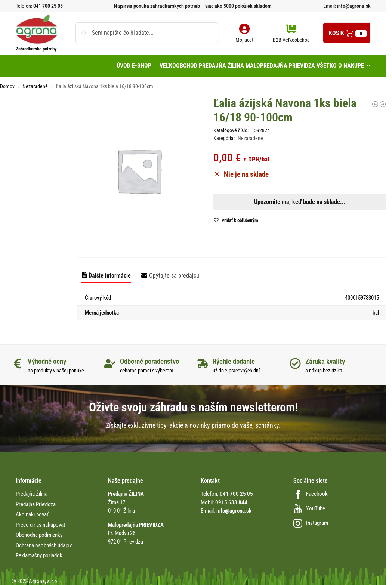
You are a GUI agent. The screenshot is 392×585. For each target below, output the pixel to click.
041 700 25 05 (48, 6)
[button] (347, 33)
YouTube (309, 504)
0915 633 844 (231, 498)
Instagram (311, 519)
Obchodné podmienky (39, 531)
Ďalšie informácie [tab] (110, 271)
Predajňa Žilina (32, 490)
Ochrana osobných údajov (44, 541)
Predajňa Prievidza (36, 500)
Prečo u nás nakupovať (41, 521)
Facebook (311, 490)
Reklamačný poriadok (39, 551)
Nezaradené (35, 82)
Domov (7, 82)
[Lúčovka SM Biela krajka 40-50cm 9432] (375, 100)
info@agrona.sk (353, 6)
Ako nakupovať (32, 510)
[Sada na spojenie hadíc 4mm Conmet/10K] (383, 100)
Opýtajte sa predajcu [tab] (174, 271)
